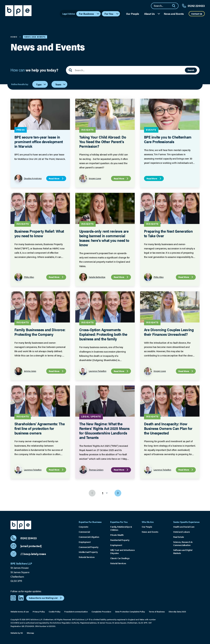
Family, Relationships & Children (121, 528)
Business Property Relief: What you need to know (39, 233)
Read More (56, 179)
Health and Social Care (184, 527)
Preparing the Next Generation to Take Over (168, 233)
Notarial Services (87, 557)
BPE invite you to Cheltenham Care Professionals (168, 139)
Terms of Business (157, 612)
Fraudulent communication (76, 612)
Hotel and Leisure (181, 532)
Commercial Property (89, 547)
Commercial (84, 532)
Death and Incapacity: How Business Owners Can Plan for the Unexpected (168, 428)
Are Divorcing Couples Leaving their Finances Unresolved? (169, 332)
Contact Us (197, 14)
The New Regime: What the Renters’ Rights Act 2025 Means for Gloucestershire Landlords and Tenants (104, 431)
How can (34, 70)
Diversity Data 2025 (177, 612)
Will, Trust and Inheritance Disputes (122, 552)
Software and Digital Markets (183, 552)
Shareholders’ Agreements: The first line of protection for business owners (40, 428)
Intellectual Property (88, 552)
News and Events (174, 14)
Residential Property (120, 540)
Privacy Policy (39, 612)
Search (191, 70)
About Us (152, 14)
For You (112, 14)
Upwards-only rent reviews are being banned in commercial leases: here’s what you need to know (104, 238)
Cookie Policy (55, 612)
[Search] (175, 6)
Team (61, 84)
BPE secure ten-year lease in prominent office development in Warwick (39, 142)
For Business (89, 14)
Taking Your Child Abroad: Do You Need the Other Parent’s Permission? (103, 142)
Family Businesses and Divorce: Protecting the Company (40, 332)
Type (41, 84)
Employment (85, 542)
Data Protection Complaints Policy (130, 612)
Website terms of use (20, 612)
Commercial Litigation (89, 537)
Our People (133, 14)
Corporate (84, 527)
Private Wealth (117, 535)
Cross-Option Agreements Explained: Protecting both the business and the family (103, 334)
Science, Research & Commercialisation (183, 544)
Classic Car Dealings (120, 558)
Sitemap (30, 633)
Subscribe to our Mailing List (46, 598)
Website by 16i (17, 633)
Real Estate (179, 537)
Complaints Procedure (101, 612)
